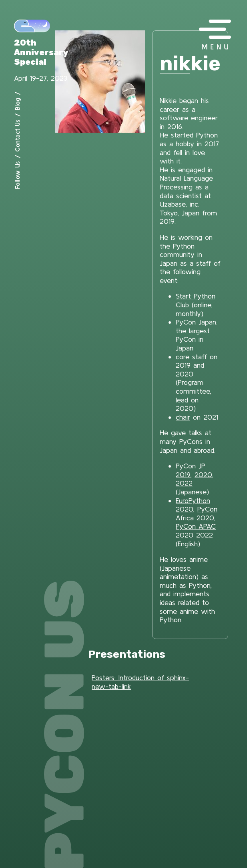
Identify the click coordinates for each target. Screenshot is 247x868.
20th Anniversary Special (41, 52)
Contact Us (17, 136)
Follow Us (17, 175)
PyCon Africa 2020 (197, 513)
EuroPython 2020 (193, 505)
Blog (17, 104)
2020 (203, 475)
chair (183, 417)
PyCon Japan (196, 322)
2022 (184, 483)
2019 (183, 475)
